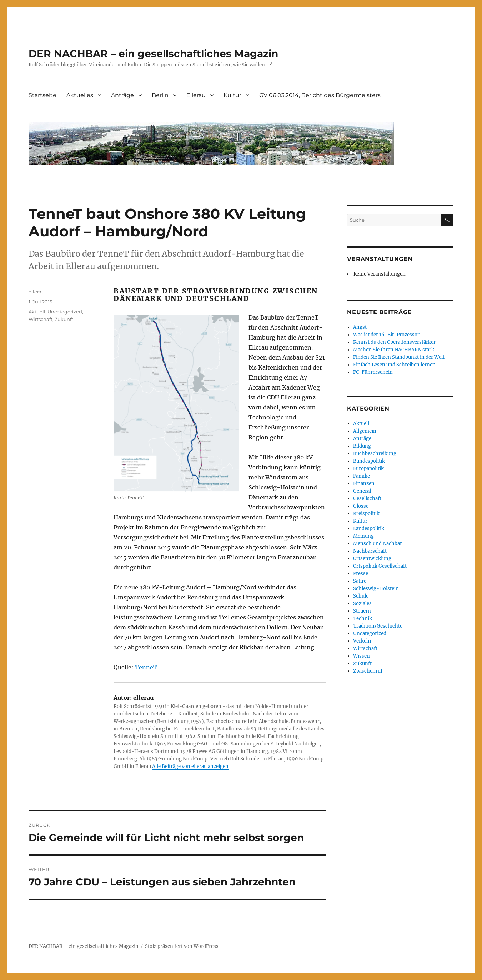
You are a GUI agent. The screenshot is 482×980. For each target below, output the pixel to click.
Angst (360, 327)
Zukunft (64, 319)
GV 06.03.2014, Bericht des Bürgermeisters (320, 95)
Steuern (362, 611)
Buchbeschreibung (375, 454)
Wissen (361, 656)
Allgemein (365, 431)
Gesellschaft (367, 499)
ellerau (37, 292)
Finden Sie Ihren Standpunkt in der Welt (399, 357)
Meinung (363, 536)
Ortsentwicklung (372, 559)
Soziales (362, 604)
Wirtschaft (41, 319)
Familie (361, 476)
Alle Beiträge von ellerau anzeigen (190, 766)
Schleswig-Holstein (376, 589)
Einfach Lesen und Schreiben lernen (394, 365)
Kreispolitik (366, 514)
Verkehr (362, 641)
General (362, 491)
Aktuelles (80, 95)
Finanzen (364, 484)
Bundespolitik (369, 461)
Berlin (160, 95)
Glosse (361, 506)
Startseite (42, 95)
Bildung (362, 446)
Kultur (232, 95)
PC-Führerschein (373, 372)
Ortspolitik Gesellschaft (380, 566)
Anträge (122, 95)
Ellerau (196, 95)
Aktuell (37, 312)
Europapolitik (368, 469)
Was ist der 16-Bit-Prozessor (386, 335)
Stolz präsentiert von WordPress (182, 946)
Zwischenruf (368, 671)
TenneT (146, 667)
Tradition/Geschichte (378, 626)
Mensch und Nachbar (378, 544)
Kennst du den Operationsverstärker (394, 342)
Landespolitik (369, 529)
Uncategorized (65, 312)
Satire (360, 581)
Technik (363, 619)
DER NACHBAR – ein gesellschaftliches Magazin (153, 54)
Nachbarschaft (370, 551)
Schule (361, 596)
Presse (361, 574)
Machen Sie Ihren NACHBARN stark (394, 350)
